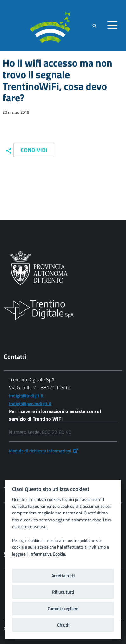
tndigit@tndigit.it (26, 395)
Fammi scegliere (63, 609)
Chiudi (63, 625)
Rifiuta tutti (63, 592)
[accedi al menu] (112, 25)
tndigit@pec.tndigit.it (30, 403)
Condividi (34, 150)
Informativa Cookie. (48, 554)
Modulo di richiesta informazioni (44, 451)
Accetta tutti (63, 576)
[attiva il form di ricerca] (95, 26)
